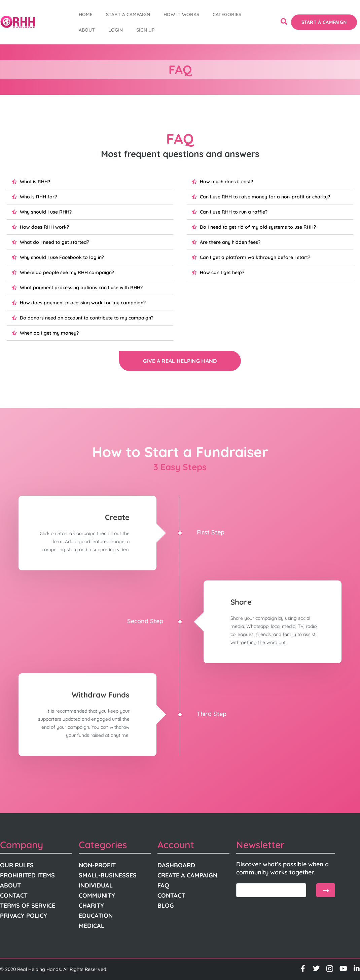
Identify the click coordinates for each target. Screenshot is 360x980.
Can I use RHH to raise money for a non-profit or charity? (265, 197)
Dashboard (176, 865)
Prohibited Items (27, 875)
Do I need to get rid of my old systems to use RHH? (258, 227)
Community (97, 895)
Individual (96, 885)
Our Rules (17, 865)
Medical (92, 926)
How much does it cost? (226, 182)
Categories (227, 14)
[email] (271, 890)
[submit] (326, 890)
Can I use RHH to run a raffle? (234, 212)
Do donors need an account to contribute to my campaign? (87, 318)
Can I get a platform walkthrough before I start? (255, 257)
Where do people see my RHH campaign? (67, 272)
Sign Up (145, 30)
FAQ (163, 885)
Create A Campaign (187, 875)
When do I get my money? (49, 333)
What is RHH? (35, 182)
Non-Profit (97, 865)
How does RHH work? (44, 227)
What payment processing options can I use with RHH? (81, 288)
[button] (90, 182)
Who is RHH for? (38, 197)
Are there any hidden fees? (230, 242)
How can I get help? (222, 272)
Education (96, 916)
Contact (14, 895)
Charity (91, 906)
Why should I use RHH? (46, 212)
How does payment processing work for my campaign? (83, 303)
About (87, 30)
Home (86, 14)
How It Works (181, 14)
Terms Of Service (28, 906)
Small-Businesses (108, 875)
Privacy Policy (24, 916)
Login (116, 30)
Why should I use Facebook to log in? (62, 257)
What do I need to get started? (55, 242)
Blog (166, 906)
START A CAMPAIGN (128, 14)
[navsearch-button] (284, 22)
